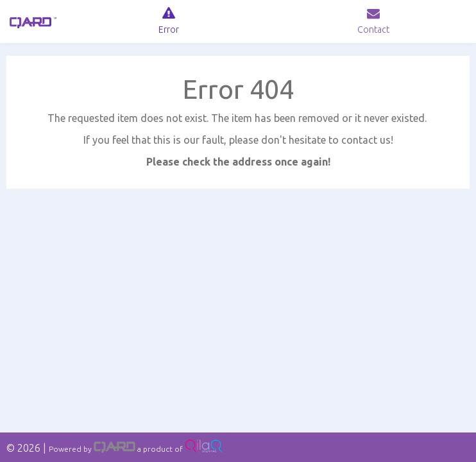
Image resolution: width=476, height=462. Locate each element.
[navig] (169, 21)
